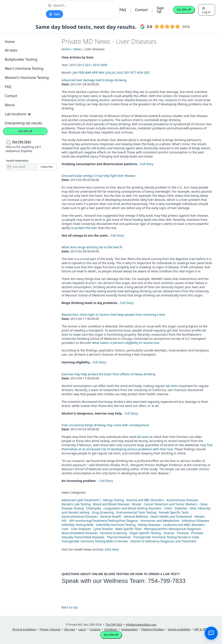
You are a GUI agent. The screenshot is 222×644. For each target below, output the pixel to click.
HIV (64, 521)
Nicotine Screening (114, 533)
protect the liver (86, 228)
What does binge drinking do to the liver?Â (92, 247)
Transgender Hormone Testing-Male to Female (95, 541)
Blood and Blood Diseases (111, 504)
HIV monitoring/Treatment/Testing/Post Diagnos (104, 521)
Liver (65, 529)
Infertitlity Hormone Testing (116, 525)
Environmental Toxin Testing (136, 512)
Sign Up (160, 10)
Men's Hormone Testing (24, 68)
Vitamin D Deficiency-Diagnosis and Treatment (164, 541)
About (10, 105)
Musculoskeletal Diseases (80, 533)
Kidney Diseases (149, 525)
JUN (108, 72)
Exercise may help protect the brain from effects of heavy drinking (108, 374)
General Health (111, 516)
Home (10, 42)
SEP (127, 72)
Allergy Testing (113, 500)
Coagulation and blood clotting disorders (133, 508)
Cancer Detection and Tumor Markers (170, 504)
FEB (81, 72)
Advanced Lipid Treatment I (81, 500)
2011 (88, 65)
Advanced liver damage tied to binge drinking (94, 80)
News (77, 49)
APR (95, 72)
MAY (102, 72)
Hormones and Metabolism (160, 521)
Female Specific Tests (174, 512)
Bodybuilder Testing (21, 59)
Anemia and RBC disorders (145, 500)
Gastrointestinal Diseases (80, 516)
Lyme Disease (103, 529)
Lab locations (18, 114)
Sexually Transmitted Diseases (83, 537)
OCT (133, 72)
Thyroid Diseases (119, 537)
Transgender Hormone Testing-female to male (166, 537)
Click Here (112, 549)
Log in (206, 10)
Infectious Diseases (195, 521)
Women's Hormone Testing (27, 78)
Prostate (183, 533)
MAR (88, 72)
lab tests (172, 386)
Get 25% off (184, 10)
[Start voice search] (55, 14)
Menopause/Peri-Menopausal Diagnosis (173, 529)
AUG (120, 72)
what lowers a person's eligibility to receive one (126, 343)
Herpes (199, 516)
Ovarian (169, 533)
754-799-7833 (166, 581)
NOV (140, 72)
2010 (96, 65)
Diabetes (181, 508)
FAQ (123, 10)
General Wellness (136, 516)
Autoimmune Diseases (182, 500)
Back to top (70, 607)
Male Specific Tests (129, 529)
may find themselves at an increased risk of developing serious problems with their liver (137, 447)
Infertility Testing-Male (78, 525)
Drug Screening (103, 512)
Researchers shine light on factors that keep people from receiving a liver (113, 315)
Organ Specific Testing (145, 533)
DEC (147, 72)
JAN (75, 72)
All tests (11, 50)
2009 (104, 65)
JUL (114, 72)
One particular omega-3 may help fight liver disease (98, 176)
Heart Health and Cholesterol (171, 516)
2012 (81, 65)
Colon (168, 508)
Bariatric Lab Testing (76, 504)
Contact (141, 10)
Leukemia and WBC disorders (184, 525)
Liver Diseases (81, 529)
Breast (137, 504)
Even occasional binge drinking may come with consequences (105, 425)
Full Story (147, 164)
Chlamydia (94, 508)
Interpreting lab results (24, 123)
